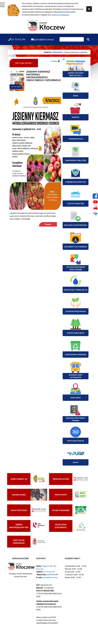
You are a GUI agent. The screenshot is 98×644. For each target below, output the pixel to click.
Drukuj (55, 61)
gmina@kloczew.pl (50, 577)
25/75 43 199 (49, 572)
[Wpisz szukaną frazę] (72, 39)
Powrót (48, 224)
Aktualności (58, 52)
